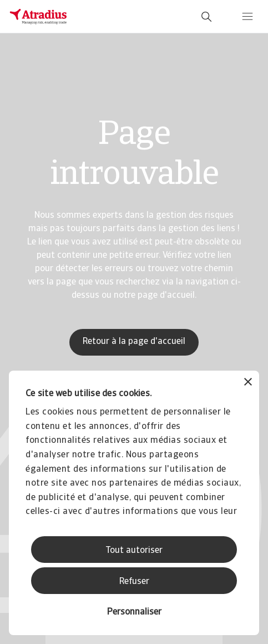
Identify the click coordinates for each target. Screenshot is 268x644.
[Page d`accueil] (38, 17)
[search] (206, 17)
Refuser (134, 582)
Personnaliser (134, 612)
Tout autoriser (134, 551)
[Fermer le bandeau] (248, 383)
